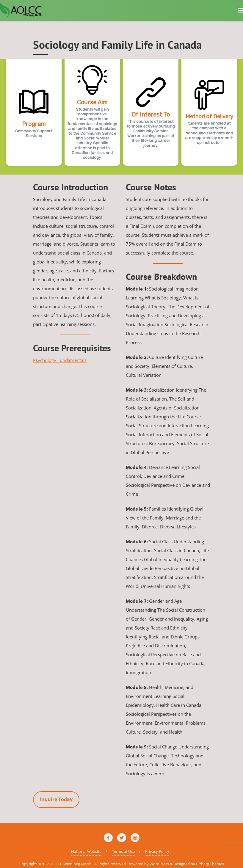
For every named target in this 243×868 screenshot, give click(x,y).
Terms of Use (123, 851)
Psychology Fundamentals (60, 360)
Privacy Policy (157, 851)
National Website (86, 851)
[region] (121, 117)
